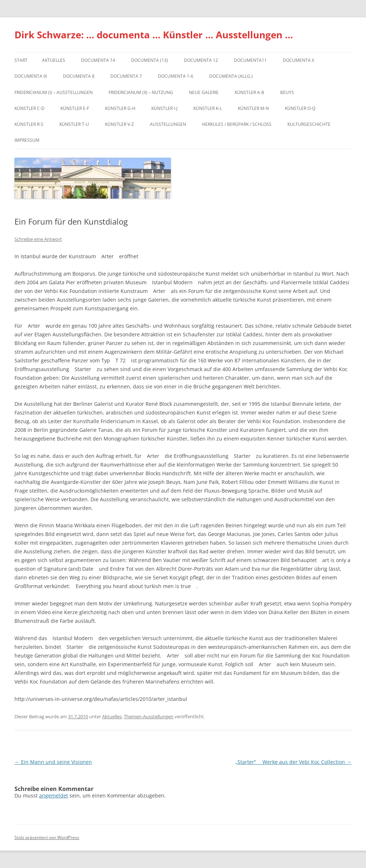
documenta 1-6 (176, 76)
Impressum (27, 140)
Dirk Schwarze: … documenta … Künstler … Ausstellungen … (154, 35)
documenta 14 (98, 60)
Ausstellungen (168, 124)
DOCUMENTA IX (31, 76)
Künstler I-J (164, 108)
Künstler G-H (120, 108)
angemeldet (54, 795)
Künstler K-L (208, 108)
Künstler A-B (249, 92)
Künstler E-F (75, 108)
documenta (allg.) (231, 76)
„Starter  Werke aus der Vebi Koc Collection (293, 762)
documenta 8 (79, 76)
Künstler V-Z (119, 124)
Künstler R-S (29, 124)
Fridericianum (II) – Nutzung (141, 92)
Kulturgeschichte (309, 124)
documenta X (298, 60)
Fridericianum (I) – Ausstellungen (54, 92)
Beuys (287, 92)
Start (21, 60)
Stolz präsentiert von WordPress (47, 837)
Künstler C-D (30, 108)
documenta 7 (126, 76)
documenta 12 (201, 60)
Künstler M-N (253, 108)
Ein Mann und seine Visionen (53, 762)
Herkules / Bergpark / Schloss (237, 124)
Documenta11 (250, 60)
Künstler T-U (74, 124)
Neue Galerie (204, 92)
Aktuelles (54, 60)
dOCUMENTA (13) (150, 60)
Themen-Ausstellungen (149, 716)
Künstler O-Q (300, 108)
